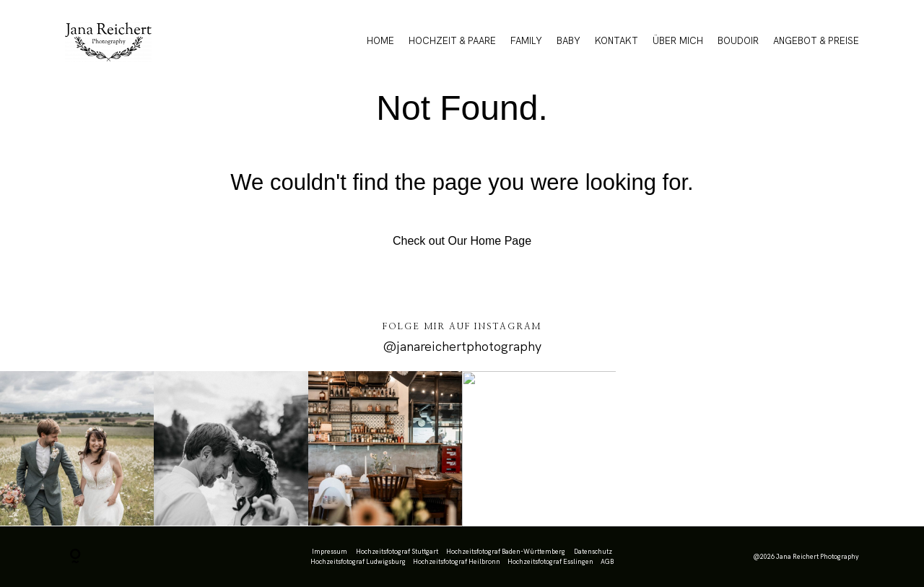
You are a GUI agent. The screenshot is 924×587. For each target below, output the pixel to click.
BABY (568, 41)
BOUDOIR (738, 41)
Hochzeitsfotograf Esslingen (550, 562)
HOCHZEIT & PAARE (452, 41)
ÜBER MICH (678, 41)
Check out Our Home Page (462, 241)
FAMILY (526, 41)
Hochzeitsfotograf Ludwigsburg (358, 562)
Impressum (330, 552)
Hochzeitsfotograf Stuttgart (397, 552)
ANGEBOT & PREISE (816, 41)
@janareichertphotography (462, 346)
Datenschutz (593, 552)
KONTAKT (616, 41)
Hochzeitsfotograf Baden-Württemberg (506, 552)
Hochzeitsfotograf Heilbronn (457, 562)
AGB (607, 562)
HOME (380, 41)
